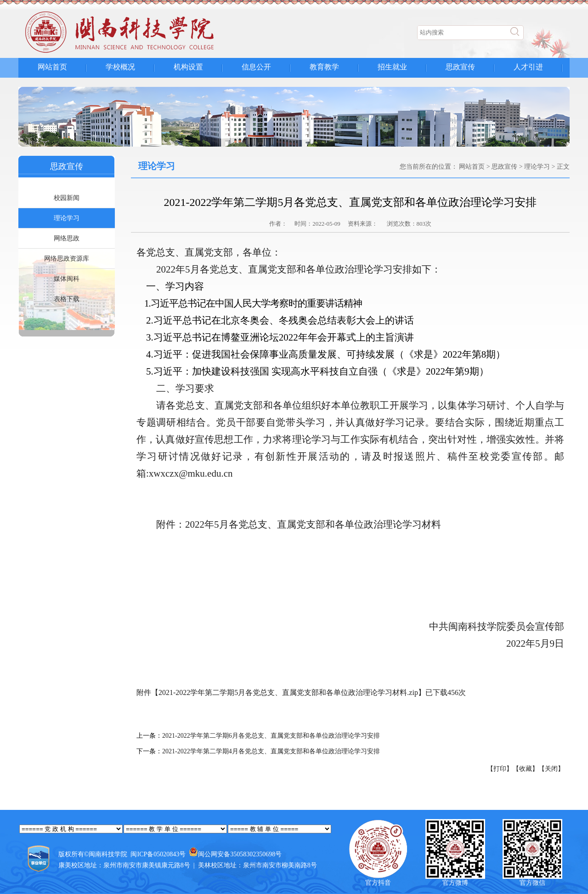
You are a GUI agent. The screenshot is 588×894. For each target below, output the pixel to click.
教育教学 (324, 67)
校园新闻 (67, 198)
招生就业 (392, 67)
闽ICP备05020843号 (158, 854)
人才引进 (528, 67)
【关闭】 (551, 769)
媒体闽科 (67, 279)
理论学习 (67, 218)
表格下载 (67, 299)
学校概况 (120, 67)
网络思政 (67, 238)
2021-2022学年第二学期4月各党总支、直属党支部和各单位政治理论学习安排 (271, 751)
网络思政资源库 (67, 259)
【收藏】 (526, 769)
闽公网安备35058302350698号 (240, 854)
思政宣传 (460, 67)
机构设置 (188, 67)
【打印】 (500, 769)
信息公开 (256, 67)
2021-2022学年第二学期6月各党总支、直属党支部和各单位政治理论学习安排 (271, 736)
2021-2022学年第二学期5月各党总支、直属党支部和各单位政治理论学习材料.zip (288, 692)
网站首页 (52, 67)
